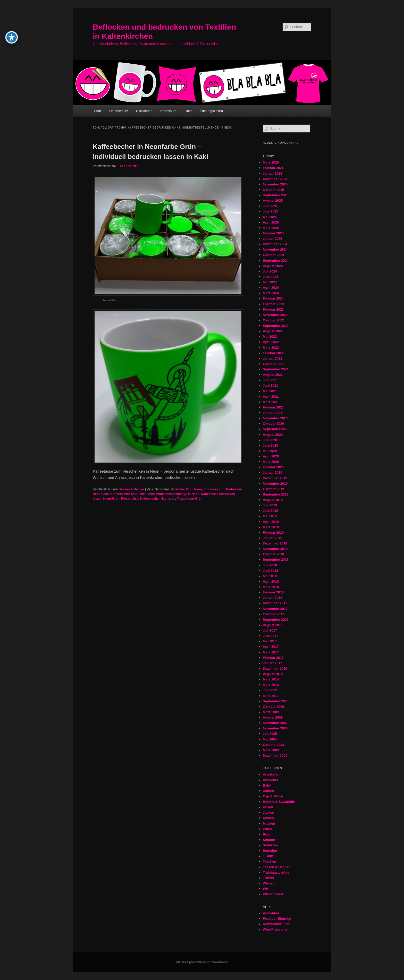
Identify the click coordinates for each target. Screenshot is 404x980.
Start (98, 111)
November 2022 (275, 315)
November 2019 (275, 484)
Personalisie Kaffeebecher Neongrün (148, 499)
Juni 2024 (270, 277)
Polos (267, 829)
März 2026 (271, 162)
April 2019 (271, 522)
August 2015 (273, 674)
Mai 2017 (270, 641)
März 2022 (271, 348)
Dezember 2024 (275, 244)
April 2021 (271, 397)
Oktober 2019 (273, 489)
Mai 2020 (270, 451)
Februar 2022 (273, 353)
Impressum (168, 111)
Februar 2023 (273, 309)
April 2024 (271, 288)
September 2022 (276, 326)
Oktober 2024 (273, 255)
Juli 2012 (270, 690)
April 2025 (271, 222)
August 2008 (273, 717)
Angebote (271, 774)
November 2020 (275, 418)
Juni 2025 (270, 211)
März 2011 (271, 696)
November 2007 (275, 723)
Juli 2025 (270, 206)
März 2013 (271, 685)
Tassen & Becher (132, 489)
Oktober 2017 (273, 614)
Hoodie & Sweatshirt (279, 802)
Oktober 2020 (273, 424)
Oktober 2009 (273, 707)
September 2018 (276, 560)
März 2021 (271, 402)
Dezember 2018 (275, 543)
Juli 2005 (270, 734)
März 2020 (271, 462)
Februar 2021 (273, 407)
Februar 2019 (273, 532)
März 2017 (271, 652)
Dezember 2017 (275, 603)
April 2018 (271, 581)
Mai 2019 (270, 516)
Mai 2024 (270, 282)
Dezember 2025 (275, 179)
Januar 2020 (272, 472)
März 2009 (271, 712)
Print (267, 834)
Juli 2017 (270, 630)
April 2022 (271, 342)
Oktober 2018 (273, 554)
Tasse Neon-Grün (190, 499)
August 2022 (273, 331)
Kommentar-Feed (277, 924)
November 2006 (275, 728)
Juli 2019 (270, 505)
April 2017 (271, 647)
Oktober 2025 (273, 190)
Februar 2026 (273, 168)
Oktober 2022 (273, 320)
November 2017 (275, 609)
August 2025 (273, 201)
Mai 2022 (270, 336)
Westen (269, 883)
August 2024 (273, 266)
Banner (269, 791)
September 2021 (276, 369)
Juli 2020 (270, 440)
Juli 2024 (270, 271)
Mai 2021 (270, 391)
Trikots (268, 878)
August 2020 (273, 435)
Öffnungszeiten (212, 111)
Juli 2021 (270, 380)
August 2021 (273, 375)
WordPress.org (275, 929)
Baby (267, 785)
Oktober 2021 (273, 364)
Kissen (268, 818)
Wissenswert (273, 894)
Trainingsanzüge (276, 872)
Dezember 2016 (275, 668)
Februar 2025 (273, 233)
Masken (269, 824)
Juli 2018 (270, 565)
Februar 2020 (273, 467)
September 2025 (276, 195)
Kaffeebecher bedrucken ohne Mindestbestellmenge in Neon (155, 494)
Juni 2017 (270, 636)
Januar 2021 (272, 413)
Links (188, 111)
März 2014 (271, 679)
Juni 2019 (270, 511)
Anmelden (271, 913)
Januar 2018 (272, 598)
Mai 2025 (270, 217)
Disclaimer (144, 111)
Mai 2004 (270, 739)
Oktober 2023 (273, 304)
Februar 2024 (273, 298)
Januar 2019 (272, 538)
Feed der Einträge (277, 919)
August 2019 (273, 500)
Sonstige (270, 851)
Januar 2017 (272, 663)
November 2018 (275, 549)
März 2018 (271, 587)
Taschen (270, 861)
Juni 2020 (270, 445)
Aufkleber (271, 780)
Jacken (268, 812)
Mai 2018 (270, 576)
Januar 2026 (272, 173)
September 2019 (276, 494)
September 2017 (276, 620)
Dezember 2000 (275, 756)
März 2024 (271, 293)
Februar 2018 (273, 592)
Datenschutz (119, 111)
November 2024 (275, 249)
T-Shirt (268, 856)
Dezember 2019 (275, 478)
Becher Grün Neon (188, 489)
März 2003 (271, 750)
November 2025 (275, 184)
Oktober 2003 (273, 745)
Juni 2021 (270, 385)
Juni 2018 (270, 571)
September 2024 (276, 261)
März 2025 (271, 228)
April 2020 (271, 456)
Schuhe (269, 840)
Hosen (268, 807)
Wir (266, 889)
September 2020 (276, 429)
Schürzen (270, 845)
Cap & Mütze (273, 796)
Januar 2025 (272, 239)
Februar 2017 (273, 658)
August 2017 (273, 625)
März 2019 (271, 527)
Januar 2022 (272, 358)
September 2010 (276, 701)
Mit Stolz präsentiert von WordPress (202, 962)
